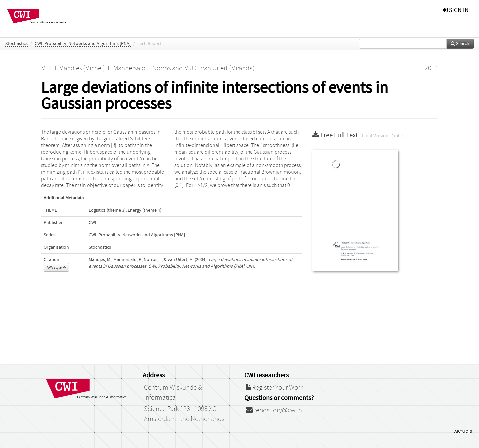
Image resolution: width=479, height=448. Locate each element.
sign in (456, 10)
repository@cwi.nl (275, 410)
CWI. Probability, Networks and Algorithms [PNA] (83, 44)
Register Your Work (274, 388)
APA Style (56, 267)
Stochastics (16, 44)
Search (460, 44)
